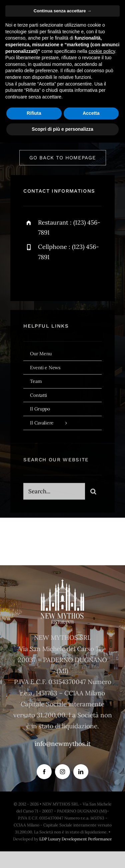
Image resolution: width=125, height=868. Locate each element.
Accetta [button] (91, 113)
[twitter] (49, 278)
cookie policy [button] (102, 51)
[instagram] (67, 278)
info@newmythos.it (63, 744)
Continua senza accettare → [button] (62, 11)
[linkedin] (81, 772)
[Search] (93, 493)
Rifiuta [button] (34, 113)
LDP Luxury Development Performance (76, 839)
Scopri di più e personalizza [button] (62, 129)
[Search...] (54, 493)
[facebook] (31, 278)
